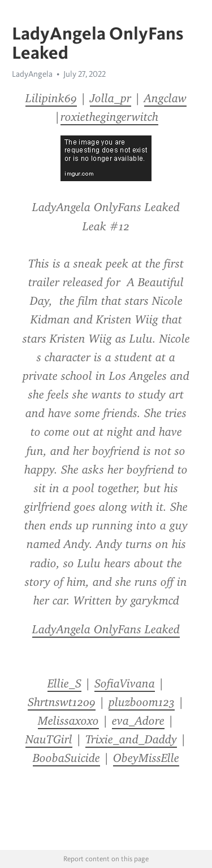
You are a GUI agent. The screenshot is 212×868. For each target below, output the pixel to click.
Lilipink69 (51, 98)
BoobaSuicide (66, 758)
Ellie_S (64, 683)
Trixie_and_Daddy (131, 739)
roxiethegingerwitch (109, 117)
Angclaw (165, 98)
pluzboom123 (142, 702)
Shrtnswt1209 (62, 702)
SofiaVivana (125, 683)
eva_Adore (138, 721)
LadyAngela (32, 74)
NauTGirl (49, 739)
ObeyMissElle (146, 758)
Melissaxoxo (68, 721)
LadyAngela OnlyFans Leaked (106, 629)
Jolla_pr (111, 98)
